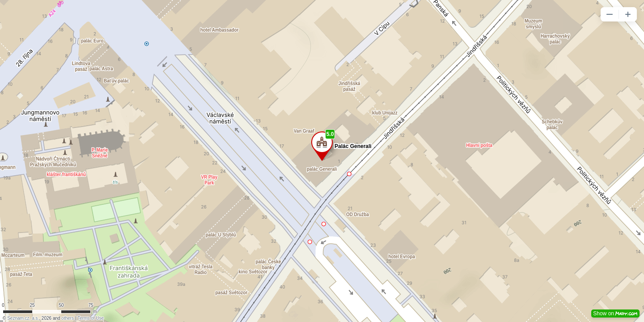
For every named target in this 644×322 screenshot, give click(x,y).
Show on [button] (615, 314)
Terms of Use (91, 318)
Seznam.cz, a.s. (23, 318)
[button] (610, 14)
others (68, 318)
